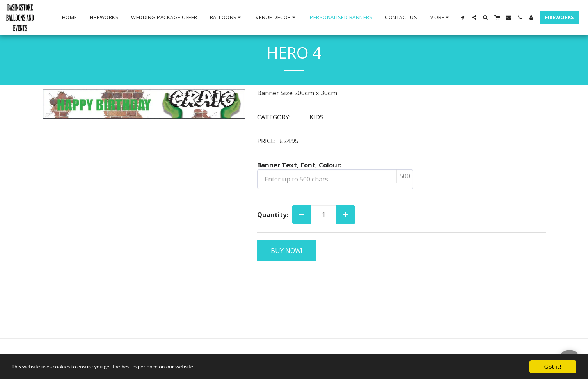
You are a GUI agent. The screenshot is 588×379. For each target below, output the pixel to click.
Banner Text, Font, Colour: (299, 165)
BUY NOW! (286, 250)
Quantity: (273, 215)
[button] (227, 18)
